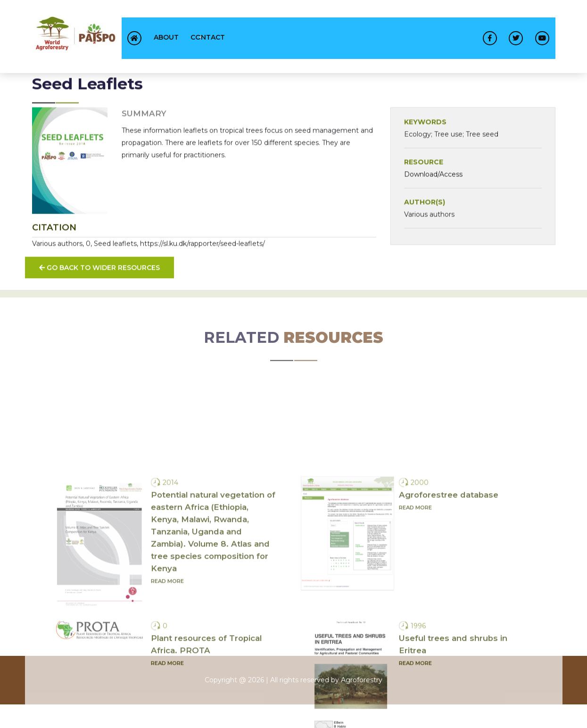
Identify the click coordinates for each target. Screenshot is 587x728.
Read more (167, 700)
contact (208, 37)
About (166, 37)
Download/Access (433, 181)
